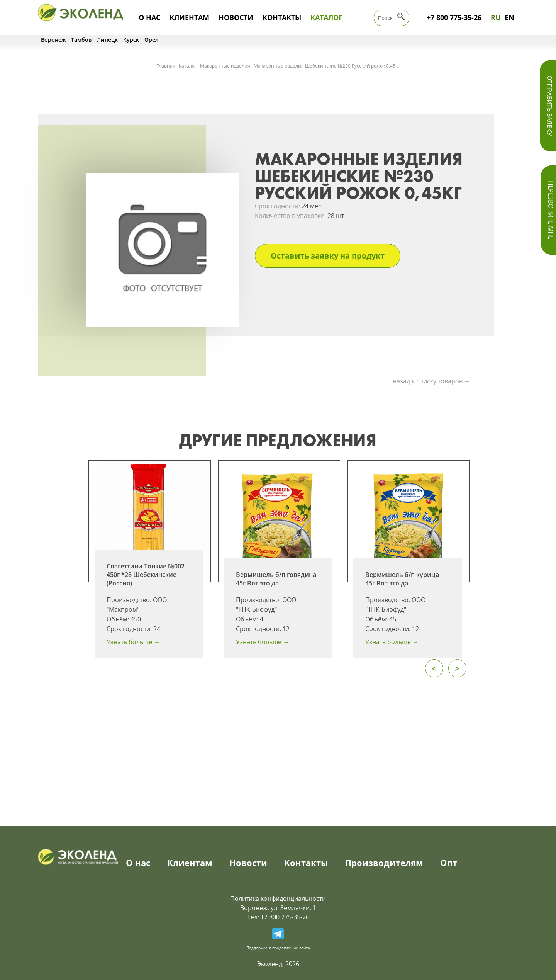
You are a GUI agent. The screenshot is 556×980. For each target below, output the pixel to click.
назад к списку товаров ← (431, 381)
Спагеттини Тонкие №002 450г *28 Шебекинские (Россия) (146, 575)
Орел (152, 40)
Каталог (326, 17)
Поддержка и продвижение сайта (278, 948)
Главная (166, 66)
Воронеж (53, 40)
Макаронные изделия (225, 66)
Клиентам (189, 17)
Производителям (384, 863)
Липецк (107, 40)
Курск (131, 40)
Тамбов (81, 40)
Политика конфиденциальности (278, 898)
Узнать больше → (133, 642)
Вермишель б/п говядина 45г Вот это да (276, 579)
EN (509, 17)
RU (496, 17)
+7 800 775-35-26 (454, 17)
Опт (449, 863)
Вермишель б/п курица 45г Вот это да (402, 579)
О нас (149, 17)
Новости (236, 17)
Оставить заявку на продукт (328, 256)
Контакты (282, 17)
